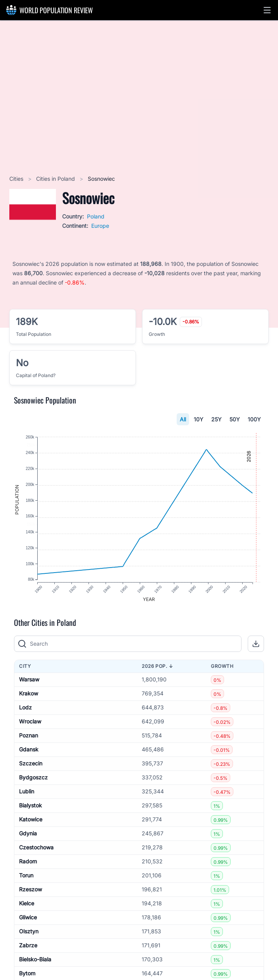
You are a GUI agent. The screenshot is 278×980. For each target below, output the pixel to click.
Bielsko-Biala (35, 962)
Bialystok (30, 808)
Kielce (27, 906)
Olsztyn (29, 934)
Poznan (29, 738)
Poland (96, 216)
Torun (26, 878)
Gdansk (29, 752)
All (183, 419)
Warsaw (29, 682)
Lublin (27, 794)
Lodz (25, 710)
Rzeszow (30, 892)
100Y (254, 419)
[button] (267, 10)
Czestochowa (36, 850)
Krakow (29, 696)
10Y (199, 419)
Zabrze (28, 948)
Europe (100, 226)
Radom (28, 864)
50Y (235, 419)
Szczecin (31, 766)
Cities (17, 179)
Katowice (31, 822)
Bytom (27, 976)
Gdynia (28, 836)
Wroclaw (30, 724)
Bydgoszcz (33, 780)
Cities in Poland (56, 179)
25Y (216, 419)
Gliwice (28, 920)
